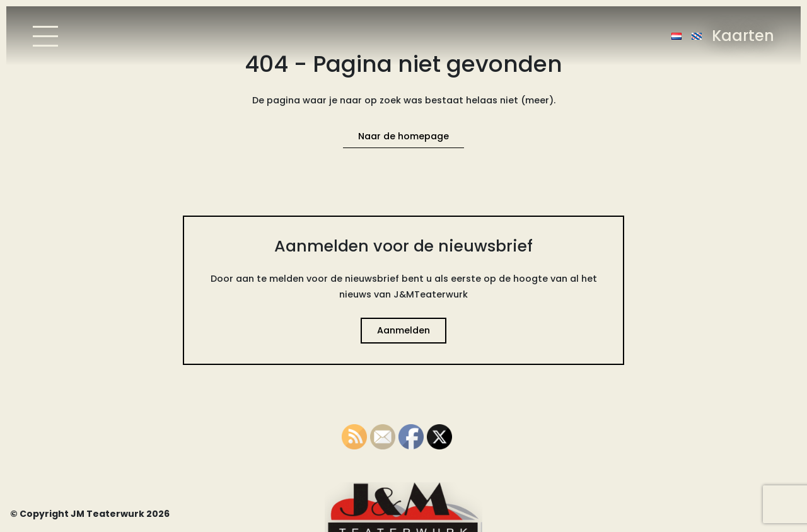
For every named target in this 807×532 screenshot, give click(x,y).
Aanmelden (403, 330)
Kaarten (743, 36)
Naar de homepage (403, 136)
